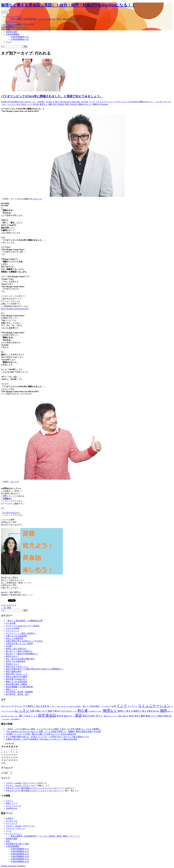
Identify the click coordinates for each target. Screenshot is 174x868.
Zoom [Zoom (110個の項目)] (78, 706)
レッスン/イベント (14, 17)
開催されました (85, 104)
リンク (9, 42)
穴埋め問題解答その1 (20, 37)
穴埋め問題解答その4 (20, 856)
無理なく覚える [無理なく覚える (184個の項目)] (125, 711)
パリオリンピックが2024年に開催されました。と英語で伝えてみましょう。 (52, 96)
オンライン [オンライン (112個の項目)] (133, 706)
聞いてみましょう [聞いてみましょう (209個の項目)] (28, 716)
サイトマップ (12, 823)
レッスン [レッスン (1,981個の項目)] (22, 711)
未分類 (9, 646)
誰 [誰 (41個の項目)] (140, 716)
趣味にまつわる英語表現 (16, 682)
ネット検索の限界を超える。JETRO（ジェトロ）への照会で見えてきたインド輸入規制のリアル (47, 737)
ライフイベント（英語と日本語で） (21, 633)
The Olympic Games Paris (70, 102)
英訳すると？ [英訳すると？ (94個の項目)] (69, 716)
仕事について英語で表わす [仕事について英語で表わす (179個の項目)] (48, 711)
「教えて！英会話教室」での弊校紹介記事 (24, 621)
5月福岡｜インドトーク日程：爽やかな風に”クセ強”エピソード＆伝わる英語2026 (41, 734)
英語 (67, 104)
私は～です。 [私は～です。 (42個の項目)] (15, 716)
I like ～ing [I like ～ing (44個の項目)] (60, 706)
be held (49, 102)
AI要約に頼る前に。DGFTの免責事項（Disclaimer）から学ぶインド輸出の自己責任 (42, 739)
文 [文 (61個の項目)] (89, 711)
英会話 (61, 104)
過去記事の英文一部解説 (16, 684)
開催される (98, 104)
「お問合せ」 (7, 499)
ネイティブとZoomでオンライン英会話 (23, 626)
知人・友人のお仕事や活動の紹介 (20, 659)
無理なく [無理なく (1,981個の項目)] (110, 711)
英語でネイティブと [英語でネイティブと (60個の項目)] (111, 716)
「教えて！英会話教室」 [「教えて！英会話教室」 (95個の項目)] (91, 706)
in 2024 (56, 102)
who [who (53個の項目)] (74, 706)
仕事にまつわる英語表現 (16, 636)
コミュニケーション (104, 102)
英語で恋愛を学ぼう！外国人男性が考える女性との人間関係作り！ (35, 669)
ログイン (10, 801)
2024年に (41, 102)
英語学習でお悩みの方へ (16, 679)
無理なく (43, 104)
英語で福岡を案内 (14, 672)
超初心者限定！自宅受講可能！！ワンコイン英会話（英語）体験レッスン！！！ (45, 19)
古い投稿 (6, 608)
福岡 (50, 104)
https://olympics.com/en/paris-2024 (15, 309)
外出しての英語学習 (14, 638)
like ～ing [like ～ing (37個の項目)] (66, 706)
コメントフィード (14, 806)
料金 (8, 29)
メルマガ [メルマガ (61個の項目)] (11, 711)
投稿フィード (12, 803)
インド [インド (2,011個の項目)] (122, 706)
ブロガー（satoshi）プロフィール (20, 24)
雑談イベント (12, 689)
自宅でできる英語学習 (15, 661)
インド (92, 102)
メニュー (5, 12)
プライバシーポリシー (15, 828)
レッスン (12, 104)
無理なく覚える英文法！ (16, 649)
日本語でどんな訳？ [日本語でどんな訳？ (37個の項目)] (96, 711)
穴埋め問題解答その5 (20, 859)
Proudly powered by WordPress (13, 866)
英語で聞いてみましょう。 (17, 674)
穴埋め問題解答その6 (20, 862)
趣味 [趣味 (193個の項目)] (143, 716)
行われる (73, 104)
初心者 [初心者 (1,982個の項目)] (83, 711)
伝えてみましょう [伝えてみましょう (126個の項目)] (69, 711)
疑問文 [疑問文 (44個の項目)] (158, 711)
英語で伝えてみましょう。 (26, 102)
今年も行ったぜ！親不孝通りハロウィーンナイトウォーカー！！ (34, 788)
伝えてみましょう (24, 104)
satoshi (105, 104)
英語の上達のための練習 (16, 677)
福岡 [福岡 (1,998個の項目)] (163, 711)
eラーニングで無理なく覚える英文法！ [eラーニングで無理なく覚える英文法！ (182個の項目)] (32, 706)
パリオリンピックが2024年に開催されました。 (134, 102)
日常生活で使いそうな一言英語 (19, 644)
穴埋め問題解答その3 (20, 854)
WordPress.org (11, 808)
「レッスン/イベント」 (11, 513)
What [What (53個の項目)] (71, 706)
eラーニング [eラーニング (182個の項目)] (7, 706)
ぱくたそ (38, 199)
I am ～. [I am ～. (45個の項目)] (54, 706)
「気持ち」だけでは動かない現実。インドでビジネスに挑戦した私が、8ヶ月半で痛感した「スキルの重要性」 (54, 729)
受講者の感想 (12, 32)
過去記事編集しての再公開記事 (19, 687)
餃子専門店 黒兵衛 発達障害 (19, 692)
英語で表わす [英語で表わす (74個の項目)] (123, 716)
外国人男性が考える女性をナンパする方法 (24, 641)
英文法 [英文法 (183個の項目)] (60, 716)
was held (85, 102)
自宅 (55, 104)
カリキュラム (12, 22)
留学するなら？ (13, 656)
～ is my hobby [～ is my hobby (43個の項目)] (5, 719)
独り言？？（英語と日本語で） (19, 651)
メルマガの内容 (13, 628)
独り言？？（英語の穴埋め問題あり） (22, 654)
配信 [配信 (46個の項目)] (170, 716)
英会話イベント (13, 664)
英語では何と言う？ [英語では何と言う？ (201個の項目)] (93, 716)
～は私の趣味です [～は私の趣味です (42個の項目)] (15, 719)
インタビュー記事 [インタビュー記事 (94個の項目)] (109, 706)
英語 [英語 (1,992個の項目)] (78, 715)
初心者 (36, 104)
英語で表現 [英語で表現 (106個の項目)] (134, 716)
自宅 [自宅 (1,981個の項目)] (42, 715)
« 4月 (3, 763)
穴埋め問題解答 (13, 34)
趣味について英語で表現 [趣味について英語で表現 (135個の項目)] (157, 716)
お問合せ (10, 27)
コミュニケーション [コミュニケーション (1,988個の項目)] (154, 706)
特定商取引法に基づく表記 (17, 844)
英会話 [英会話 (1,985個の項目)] (51, 715)
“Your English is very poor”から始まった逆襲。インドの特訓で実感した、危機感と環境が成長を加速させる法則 (53, 732)
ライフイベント (13, 631)
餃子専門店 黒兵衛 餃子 (17, 694)
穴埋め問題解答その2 (20, 39)
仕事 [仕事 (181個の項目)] (32, 711)
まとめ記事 (11, 623)
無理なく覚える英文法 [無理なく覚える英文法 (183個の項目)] (144, 711)
